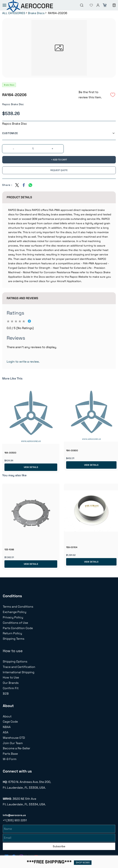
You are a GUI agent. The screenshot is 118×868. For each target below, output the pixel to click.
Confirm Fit (11, 688)
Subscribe (59, 846)
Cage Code (10, 722)
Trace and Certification (19, 667)
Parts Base (10, 754)
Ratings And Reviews (22, 298)
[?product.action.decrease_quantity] (13, 149)
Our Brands (11, 683)
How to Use (11, 677)
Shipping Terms (14, 639)
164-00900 (72, 451)
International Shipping (19, 672)
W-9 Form (10, 759)
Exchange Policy (15, 612)
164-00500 (10, 453)
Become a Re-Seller (16, 748)
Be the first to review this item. (90, 95)
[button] (88, 5)
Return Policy (12, 633)
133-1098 (9, 550)
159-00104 (72, 547)
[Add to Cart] (59, 160)
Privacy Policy (13, 617)
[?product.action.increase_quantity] (52, 149)
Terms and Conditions (18, 607)
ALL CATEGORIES (14, 13)
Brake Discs (36, 13)
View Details (31, 467)
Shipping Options (15, 661)
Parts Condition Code (18, 628)
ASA (6, 732)
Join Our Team (13, 743)
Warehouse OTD (14, 738)
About (7, 716)
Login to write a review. (23, 362)
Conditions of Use (15, 623)
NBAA (7, 727)
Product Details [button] (19, 197)
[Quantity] (33, 149)
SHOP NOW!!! (83, 863)
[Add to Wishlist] (113, 95)
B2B (6, 694)
